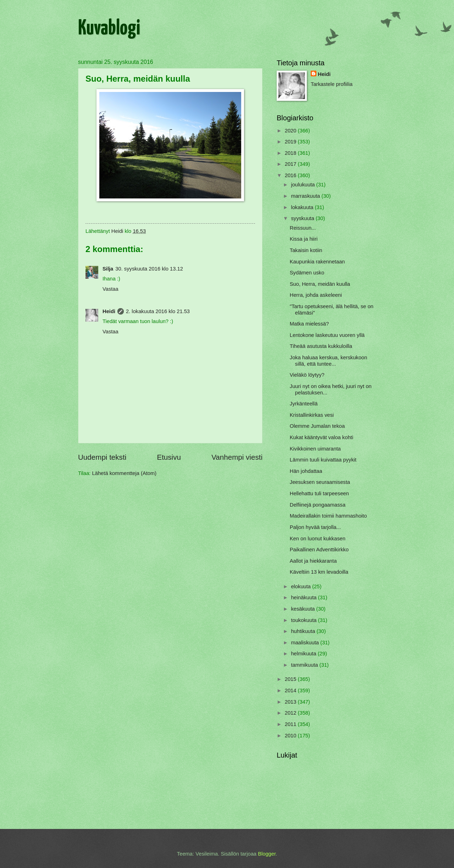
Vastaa (110, 289)
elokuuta (301, 586)
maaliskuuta (306, 643)
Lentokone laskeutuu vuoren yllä (327, 335)
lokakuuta (303, 207)
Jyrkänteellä (304, 404)
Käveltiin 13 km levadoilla (319, 572)
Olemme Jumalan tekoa (317, 426)
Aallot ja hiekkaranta (313, 561)
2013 (291, 702)
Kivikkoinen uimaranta (315, 449)
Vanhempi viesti (237, 457)
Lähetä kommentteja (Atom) (124, 473)
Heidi (109, 311)
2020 (291, 131)
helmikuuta (304, 654)
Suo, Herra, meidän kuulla (320, 284)
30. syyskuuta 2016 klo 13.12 (149, 269)
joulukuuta (303, 185)
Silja (108, 269)
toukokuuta (304, 620)
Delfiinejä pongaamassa (318, 505)
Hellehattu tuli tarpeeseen (319, 493)
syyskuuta (303, 218)
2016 (291, 175)
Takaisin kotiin (306, 250)
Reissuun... (303, 228)
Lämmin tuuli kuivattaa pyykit (323, 460)
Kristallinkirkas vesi (312, 415)
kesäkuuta (303, 609)
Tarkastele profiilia (332, 84)
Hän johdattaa (306, 471)
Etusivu (169, 457)
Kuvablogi (109, 29)
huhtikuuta (304, 631)
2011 (291, 724)
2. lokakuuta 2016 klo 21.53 (158, 311)
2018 (291, 153)
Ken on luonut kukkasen (318, 539)
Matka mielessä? (309, 324)
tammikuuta (305, 665)
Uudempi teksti (102, 457)
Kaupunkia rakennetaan (317, 262)
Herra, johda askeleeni (316, 295)
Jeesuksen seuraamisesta (320, 482)
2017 (291, 164)
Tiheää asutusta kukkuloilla (321, 346)
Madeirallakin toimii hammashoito (328, 516)
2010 (291, 736)
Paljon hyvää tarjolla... (315, 527)
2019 (291, 142)
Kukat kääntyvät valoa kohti (322, 437)
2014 (291, 690)
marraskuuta (306, 196)
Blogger (267, 854)
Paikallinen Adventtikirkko (319, 550)
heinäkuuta (304, 597)
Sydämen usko (307, 273)
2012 (291, 713)
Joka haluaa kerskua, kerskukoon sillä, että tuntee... (328, 361)
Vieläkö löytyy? (307, 375)
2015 (291, 679)
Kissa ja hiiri (304, 239)
